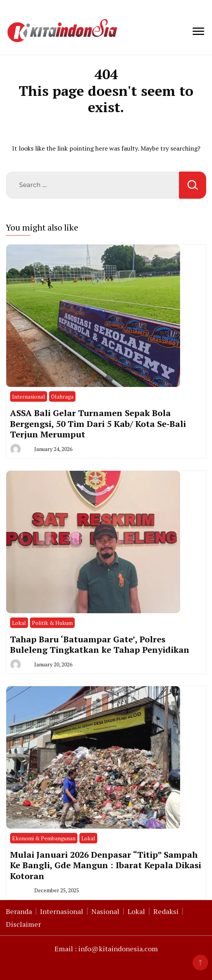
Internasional (29, 396)
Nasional (105, 911)
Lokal (19, 623)
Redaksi (166, 911)
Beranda (19, 911)
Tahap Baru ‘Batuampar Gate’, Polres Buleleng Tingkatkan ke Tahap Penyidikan (100, 644)
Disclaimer (23, 924)
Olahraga (62, 396)
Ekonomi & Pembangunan (44, 838)
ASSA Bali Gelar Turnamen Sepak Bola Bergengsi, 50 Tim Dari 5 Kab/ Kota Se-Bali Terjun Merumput (98, 423)
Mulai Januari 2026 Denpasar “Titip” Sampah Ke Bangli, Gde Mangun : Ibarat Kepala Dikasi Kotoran (106, 865)
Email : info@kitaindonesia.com (106, 949)
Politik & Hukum (52, 623)
